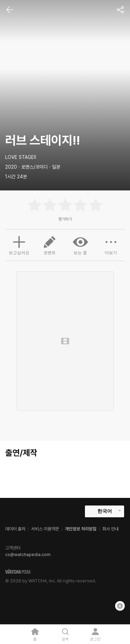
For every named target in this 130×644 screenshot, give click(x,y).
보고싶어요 (19, 244)
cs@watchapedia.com (28, 554)
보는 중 (80, 245)
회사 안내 (110, 529)
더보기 (111, 245)
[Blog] (120, 606)
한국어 (105, 511)
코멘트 (50, 245)
